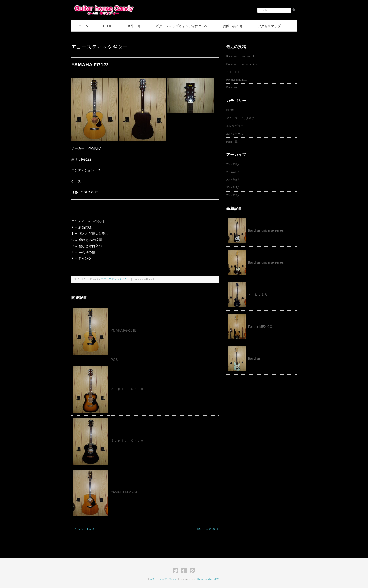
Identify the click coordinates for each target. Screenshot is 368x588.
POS (114, 360)
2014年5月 (233, 180)
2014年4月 (233, 188)
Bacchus (232, 87)
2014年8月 (233, 164)
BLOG (108, 26)
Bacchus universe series (241, 57)
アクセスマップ (269, 26)
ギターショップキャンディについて (182, 26)
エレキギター (235, 126)
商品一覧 (134, 26)
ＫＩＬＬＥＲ (236, 72)
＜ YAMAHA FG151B (84, 529)
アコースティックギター (100, 47)
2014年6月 (233, 172)
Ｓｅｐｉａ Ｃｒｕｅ (127, 389)
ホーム (83, 26)
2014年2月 (233, 195)
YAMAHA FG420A (124, 492)
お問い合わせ (233, 26)
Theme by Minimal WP (209, 579)
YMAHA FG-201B (124, 330)
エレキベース (235, 134)
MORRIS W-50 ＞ (208, 529)
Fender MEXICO (237, 80)
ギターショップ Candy (163, 579)
